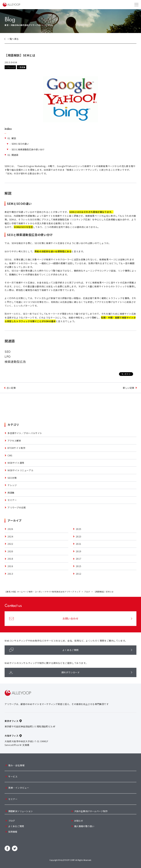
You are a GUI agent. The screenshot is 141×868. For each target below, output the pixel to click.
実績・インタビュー (19, 788)
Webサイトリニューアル (20, 470)
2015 (79, 566)
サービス (13, 776)
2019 (79, 551)
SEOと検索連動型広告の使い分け (27, 149)
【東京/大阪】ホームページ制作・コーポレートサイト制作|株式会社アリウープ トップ (43, 592)
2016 (10, 566)
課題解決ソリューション (20, 811)
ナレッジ (11, 67)
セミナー (12, 500)
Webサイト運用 (16, 463)
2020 (10, 551)
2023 (79, 536)
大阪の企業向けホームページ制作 (91, 811)
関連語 (13, 155)
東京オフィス (12, 721)
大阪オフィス (12, 736)
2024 (10, 536)
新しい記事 (129, 388)
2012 (79, 574)
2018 (10, 559)
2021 (79, 544)
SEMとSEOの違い (19, 144)
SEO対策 (12, 478)
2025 (79, 529)
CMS (10, 455)
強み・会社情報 (16, 765)
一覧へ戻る (13, 39)
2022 (10, 544)
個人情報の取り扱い (84, 826)
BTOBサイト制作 (16, 448)
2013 (10, 574)
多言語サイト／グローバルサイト (25, 433)
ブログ (87, 592)
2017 (79, 559)
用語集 (22, 67)
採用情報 (13, 832)
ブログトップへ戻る (70, 388)
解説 (12, 138)
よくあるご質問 (44, 650)
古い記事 (11, 388)
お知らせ (79, 821)
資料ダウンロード (44, 672)
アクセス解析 (14, 441)
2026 (10, 529)
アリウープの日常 (17, 507)
